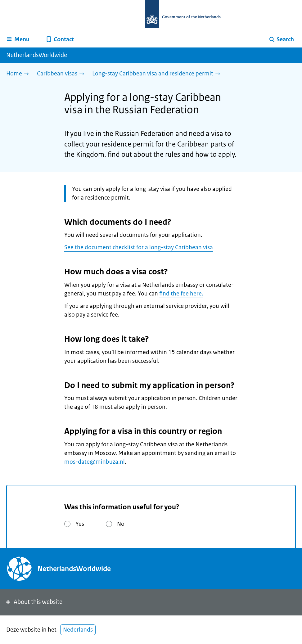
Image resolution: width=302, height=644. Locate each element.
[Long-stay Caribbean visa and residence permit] (158, 74)
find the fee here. (181, 294)
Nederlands (78, 630)
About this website (34, 602)
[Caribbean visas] (62, 74)
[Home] (19, 74)
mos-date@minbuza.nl (95, 462)
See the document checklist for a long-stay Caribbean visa (139, 247)
